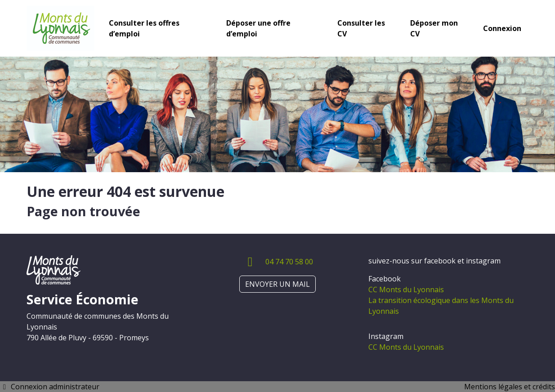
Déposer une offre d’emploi (258, 28)
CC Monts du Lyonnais (406, 290)
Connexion (502, 28)
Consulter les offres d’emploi (144, 28)
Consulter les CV (361, 28)
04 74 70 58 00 (289, 262)
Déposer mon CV (434, 28)
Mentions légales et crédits (510, 387)
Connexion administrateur (50, 387)
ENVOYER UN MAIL (277, 284)
